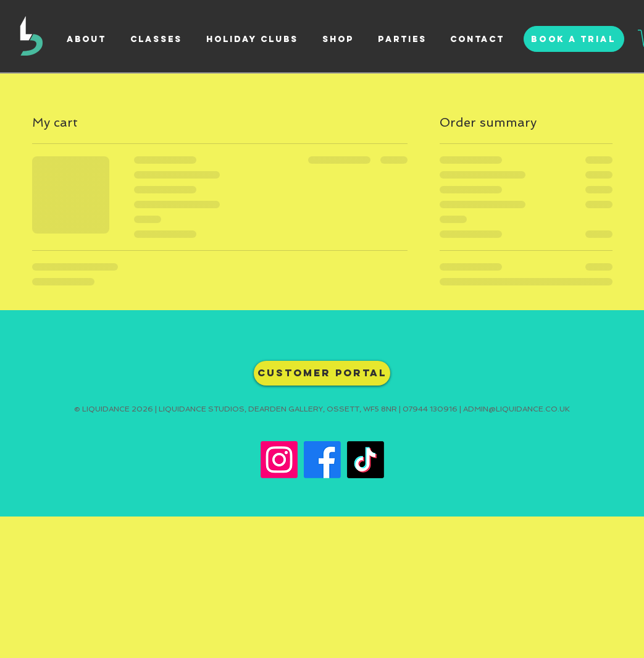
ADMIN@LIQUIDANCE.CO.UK (516, 409)
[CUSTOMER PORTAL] (322, 373)
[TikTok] (366, 460)
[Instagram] (279, 460)
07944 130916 (430, 409)
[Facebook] (322, 460)
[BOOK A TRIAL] (574, 39)
